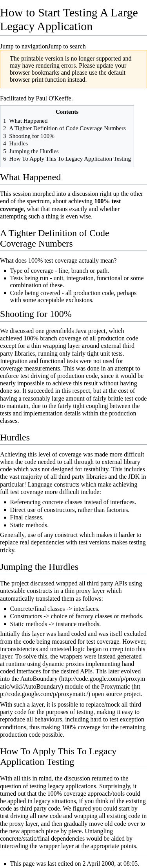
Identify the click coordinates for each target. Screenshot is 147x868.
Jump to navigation (24, 46)
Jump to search (67, 46)
